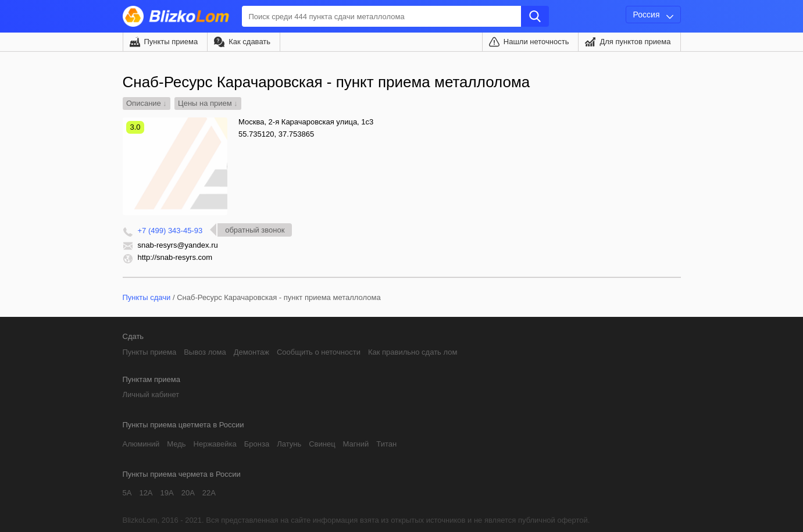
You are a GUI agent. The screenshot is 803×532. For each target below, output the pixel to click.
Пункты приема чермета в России (182, 474)
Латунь (289, 444)
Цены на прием (205, 103)
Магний (356, 444)
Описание (144, 103)
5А (127, 493)
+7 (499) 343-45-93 (170, 231)
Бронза (257, 444)
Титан (386, 444)
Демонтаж (251, 352)
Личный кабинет (151, 394)
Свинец (322, 444)
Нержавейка (215, 444)
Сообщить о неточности (319, 352)
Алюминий (141, 444)
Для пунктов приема (635, 42)
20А (188, 493)
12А (146, 493)
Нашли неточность (536, 42)
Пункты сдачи (147, 297)
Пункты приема (171, 42)
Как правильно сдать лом (413, 352)
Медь (176, 444)
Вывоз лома (205, 352)
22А (209, 493)
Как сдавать (249, 42)
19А (167, 493)
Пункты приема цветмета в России (183, 425)
